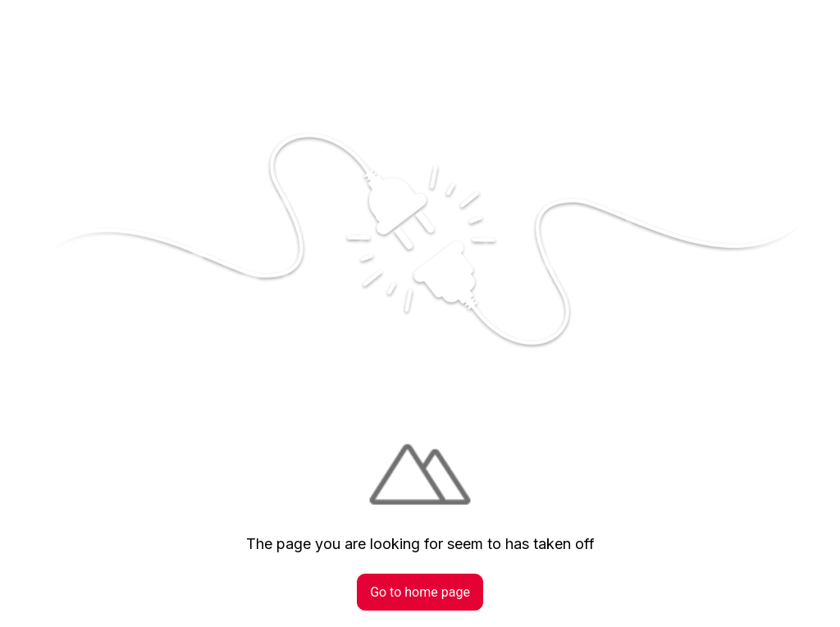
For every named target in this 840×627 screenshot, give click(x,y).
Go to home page (420, 592)
